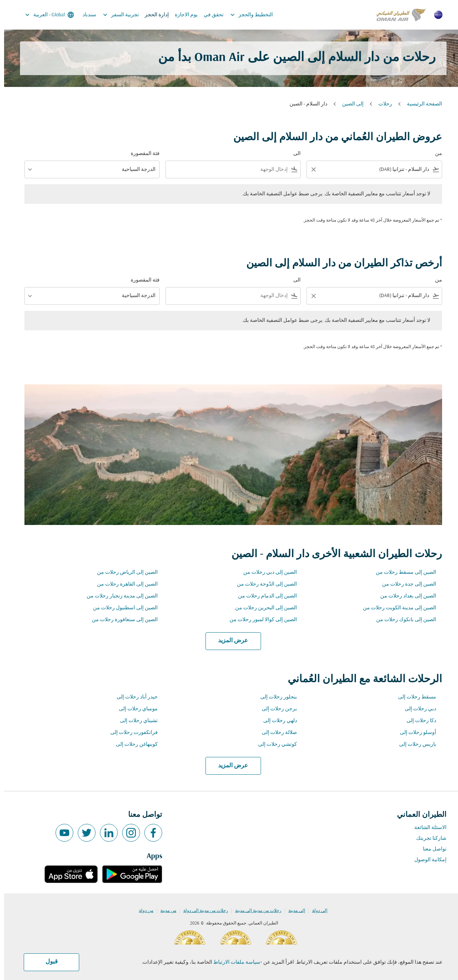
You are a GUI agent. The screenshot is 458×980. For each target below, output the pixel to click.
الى (293, 154)
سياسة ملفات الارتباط (233, 962)
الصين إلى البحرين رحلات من (262, 608)
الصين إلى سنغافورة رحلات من (121, 620)
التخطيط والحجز (246, 15)
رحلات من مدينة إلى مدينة (254, 911)
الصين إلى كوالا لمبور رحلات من (259, 620)
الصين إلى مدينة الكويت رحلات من (395, 608)
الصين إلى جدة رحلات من (405, 584)
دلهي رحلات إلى (276, 721)
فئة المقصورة (141, 154)
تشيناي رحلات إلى (135, 721)
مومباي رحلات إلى (134, 709)
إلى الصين (349, 104)
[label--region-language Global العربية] (45, 15)
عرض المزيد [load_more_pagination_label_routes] (229, 641)
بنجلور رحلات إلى (275, 697)
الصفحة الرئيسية (420, 104)
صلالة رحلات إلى (275, 733)
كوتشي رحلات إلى (273, 745)
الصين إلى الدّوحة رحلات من (263, 584)
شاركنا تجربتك (427, 838)
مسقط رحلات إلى (413, 697)
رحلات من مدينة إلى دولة (202, 911)
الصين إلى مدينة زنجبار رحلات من (118, 596)
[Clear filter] (309, 169)
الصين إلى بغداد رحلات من (404, 596)
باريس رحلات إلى (414, 745)
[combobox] (375, 170)
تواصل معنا (431, 849)
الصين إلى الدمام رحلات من (263, 596)
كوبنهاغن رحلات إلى (133, 745)
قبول (48, 962)
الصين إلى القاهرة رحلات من (123, 584)
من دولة (142, 911)
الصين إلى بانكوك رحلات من (402, 620)
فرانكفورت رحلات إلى (130, 733)
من (434, 154)
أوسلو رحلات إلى (414, 733)
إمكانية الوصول (426, 860)
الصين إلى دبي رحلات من (266, 572)
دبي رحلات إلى (416, 709)
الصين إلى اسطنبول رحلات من (121, 608)
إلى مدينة (293, 911)
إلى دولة (316, 911)
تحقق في (210, 15)
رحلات (381, 104)
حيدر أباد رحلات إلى (133, 697)
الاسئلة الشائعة (426, 828)
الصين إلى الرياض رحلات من (123, 572)
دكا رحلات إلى (417, 721)
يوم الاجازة (182, 15)
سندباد (85, 15)
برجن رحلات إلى (275, 709)
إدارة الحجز (153, 15)
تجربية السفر (115, 15)
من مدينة (164, 911)
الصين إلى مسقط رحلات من (402, 572)
